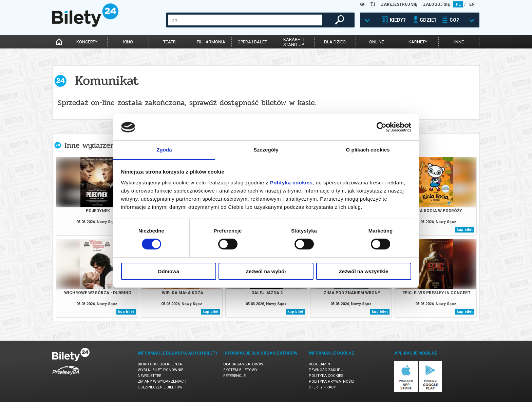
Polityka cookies (326, 376)
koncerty (87, 42)
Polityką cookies (291, 183)
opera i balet (252, 42)
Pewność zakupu (326, 370)
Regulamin (319, 364)
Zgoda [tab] (164, 150)
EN (472, 4)
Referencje (234, 376)
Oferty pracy (322, 387)
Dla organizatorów (243, 364)
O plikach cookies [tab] (368, 150)
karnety (418, 42)
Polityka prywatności (331, 381)
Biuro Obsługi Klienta (160, 364)
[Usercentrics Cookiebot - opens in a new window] (382, 127)
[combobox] (245, 20)
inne (459, 42)
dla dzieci (335, 42)
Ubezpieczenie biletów (160, 387)
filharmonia (211, 42)
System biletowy (240, 370)
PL (458, 4)
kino (128, 42)
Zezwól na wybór (266, 271)
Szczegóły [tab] (266, 150)
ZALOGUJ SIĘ (436, 4)
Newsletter (150, 376)
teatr (169, 42)
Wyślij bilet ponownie (160, 370)
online (377, 42)
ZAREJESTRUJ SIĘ (399, 4)
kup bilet (465, 230)
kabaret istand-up (294, 42)
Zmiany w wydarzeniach (162, 381)
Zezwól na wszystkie (364, 271)
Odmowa (168, 271)
